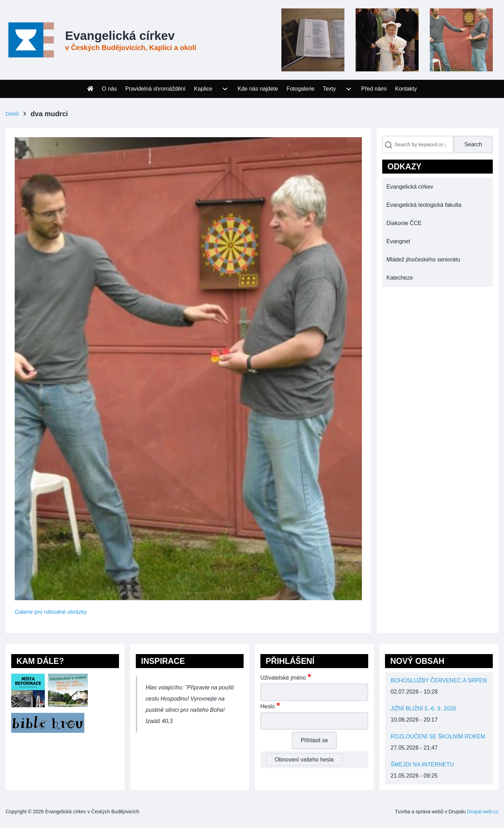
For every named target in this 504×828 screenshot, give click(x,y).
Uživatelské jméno (283, 678)
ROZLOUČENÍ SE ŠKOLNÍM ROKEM (438, 736)
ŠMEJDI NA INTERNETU (422, 764)
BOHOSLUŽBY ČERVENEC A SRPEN (439, 680)
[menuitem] (90, 89)
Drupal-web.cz (483, 812)
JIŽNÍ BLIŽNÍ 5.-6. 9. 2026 (423, 708)
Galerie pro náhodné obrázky (51, 612)
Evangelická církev (120, 36)
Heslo (268, 706)
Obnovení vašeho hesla (304, 760)
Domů (12, 114)
